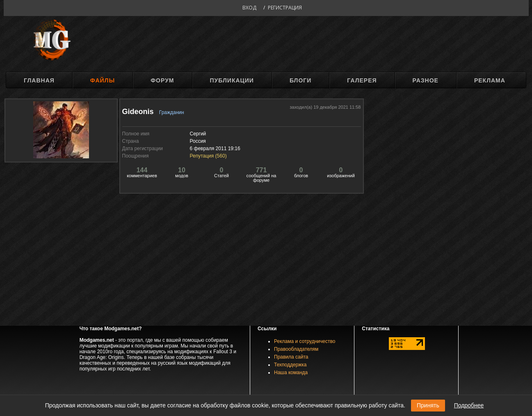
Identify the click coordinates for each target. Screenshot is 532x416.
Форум (162, 80)
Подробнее (469, 405)
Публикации (232, 80)
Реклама (490, 80)
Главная (39, 80)
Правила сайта (291, 357)
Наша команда (291, 373)
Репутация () (208, 156)
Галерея (362, 80)
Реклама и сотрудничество (305, 341)
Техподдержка (290, 365)
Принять (428, 405)
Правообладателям (296, 349)
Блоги (300, 80)
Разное (426, 80)
